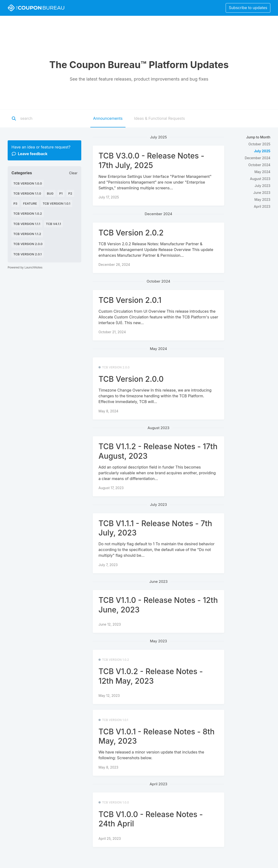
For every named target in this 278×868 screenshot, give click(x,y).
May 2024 (262, 172)
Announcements (108, 118)
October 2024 (259, 165)
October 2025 (259, 144)
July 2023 (262, 186)
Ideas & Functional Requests (160, 118)
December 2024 (258, 158)
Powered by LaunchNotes (25, 267)
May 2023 (262, 199)
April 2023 (262, 206)
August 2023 (260, 179)
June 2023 (262, 193)
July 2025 (262, 151)
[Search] (50, 119)
